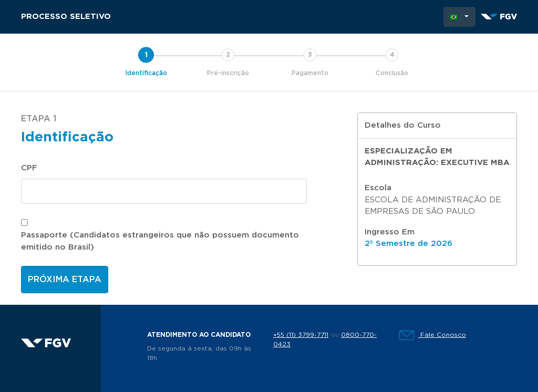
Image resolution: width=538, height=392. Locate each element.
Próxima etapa (65, 280)
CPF (29, 168)
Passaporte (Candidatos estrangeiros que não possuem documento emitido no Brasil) (160, 241)
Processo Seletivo (66, 17)
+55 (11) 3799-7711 (301, 335)
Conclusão (392, 73)
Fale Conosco (433, 335)
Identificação (146, 73)
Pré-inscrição (228, 73)
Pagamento (310, 73)
